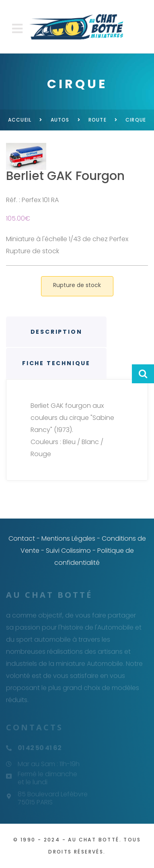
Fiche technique (56, 363)
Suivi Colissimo (68, 551)
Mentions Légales (68, 538)
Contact (22, 538)
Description (56, 332)
